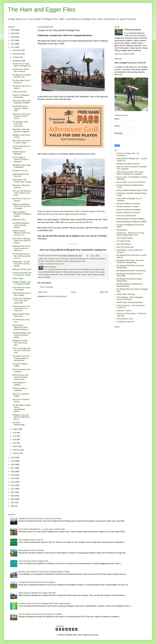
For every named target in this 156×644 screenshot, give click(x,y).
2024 (13, 37)
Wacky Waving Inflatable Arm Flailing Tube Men (37, 593)
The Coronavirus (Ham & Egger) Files (33, 561)
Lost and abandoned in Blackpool (21, 147)
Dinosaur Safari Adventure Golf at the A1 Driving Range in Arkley (44, 572)
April (15, 443)
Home (73, 292)
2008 (13, 499)
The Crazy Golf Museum (126, 216)
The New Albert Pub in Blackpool (21, 82)
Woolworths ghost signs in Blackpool (22, 166)
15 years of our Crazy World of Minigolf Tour (22, 65)
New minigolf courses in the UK (130, 63)
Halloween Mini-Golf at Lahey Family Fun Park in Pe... (21, 248)
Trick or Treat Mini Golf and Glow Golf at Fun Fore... (21, 351)
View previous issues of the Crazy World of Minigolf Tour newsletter (130, 173)
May (15, 439)
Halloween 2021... (19, 220)
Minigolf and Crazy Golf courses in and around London (40, 519)
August (16, 429)
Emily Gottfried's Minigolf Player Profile (132, 190)
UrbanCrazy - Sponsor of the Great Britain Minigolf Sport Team (131, 234)
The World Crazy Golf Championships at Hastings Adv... (21, 358)
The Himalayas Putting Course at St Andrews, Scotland (40, 614)
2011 (13, 489)
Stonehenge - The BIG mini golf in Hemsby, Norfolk (21, 264)
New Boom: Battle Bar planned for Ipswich (21, 130)
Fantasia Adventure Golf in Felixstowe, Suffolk (22, 274)
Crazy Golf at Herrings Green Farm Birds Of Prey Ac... (21, 241)
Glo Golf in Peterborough (18, 424)
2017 (13, 468)
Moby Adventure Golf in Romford (31, 550)
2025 (13, 33)
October (16, 57)
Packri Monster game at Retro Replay (22, 294)
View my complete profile (124, 54)
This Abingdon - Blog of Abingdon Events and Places (130, 298)
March (15, 446)
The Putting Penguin (125, 238)
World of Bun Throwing (126, 294)
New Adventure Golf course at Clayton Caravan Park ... (20, 377)
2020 (13, 458)
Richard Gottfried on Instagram (129, 210)
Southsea (59, 261)
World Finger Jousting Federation (130, 302)
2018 (13, 465)
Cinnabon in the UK (20, 171)
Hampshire (94, 259)
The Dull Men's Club (125, 319)
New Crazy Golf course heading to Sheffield (21, 102)
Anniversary (64, 259)
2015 (13, 475)
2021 (46, 259)
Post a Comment (47, 287)
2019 (13, 461)
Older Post (104, 292)
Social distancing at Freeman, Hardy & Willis (20, 108)
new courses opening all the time (79, 222)
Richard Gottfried (134, 30)
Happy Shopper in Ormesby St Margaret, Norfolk (22, 214)
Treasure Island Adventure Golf (74, 261)
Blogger (96, 635)
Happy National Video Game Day (21, 315)
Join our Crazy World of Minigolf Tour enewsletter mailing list (73, 250)
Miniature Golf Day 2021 (22, 269)
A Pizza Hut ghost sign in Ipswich (21, 370)
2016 (13, 472)
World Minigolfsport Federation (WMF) (132, 222)
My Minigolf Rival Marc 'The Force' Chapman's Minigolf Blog (130, 261)
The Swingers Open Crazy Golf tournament (20, 124)
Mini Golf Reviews (124, 244)
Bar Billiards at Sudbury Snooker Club (22, 76)
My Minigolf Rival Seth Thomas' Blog (131, 271)
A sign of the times (20, 92)
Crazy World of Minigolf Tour (79, 259)
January (16, 453)
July (15, 433)
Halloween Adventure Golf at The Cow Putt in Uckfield (21, 206)
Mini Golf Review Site (125, 247)
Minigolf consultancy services (128, 164)
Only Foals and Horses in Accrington (21, 289)
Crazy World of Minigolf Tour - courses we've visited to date (42, 529)
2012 (13, 485)
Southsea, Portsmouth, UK (55, 264)
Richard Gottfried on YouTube (129, 204)
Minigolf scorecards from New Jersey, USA (20, 343)
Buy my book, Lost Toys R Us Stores (131, 182)
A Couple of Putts (124, 241)
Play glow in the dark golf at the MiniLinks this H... (21, 417)
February (17, 450)
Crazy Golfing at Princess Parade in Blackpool (21, 160)
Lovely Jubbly (18, 278)
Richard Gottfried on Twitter (128, 207)
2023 (13, 40)
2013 (13, 482)
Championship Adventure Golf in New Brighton (37, 582)
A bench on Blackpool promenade (21, 96)
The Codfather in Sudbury (19, 384)
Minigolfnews (122, 230)
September (17, 61)
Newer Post (43, 292)
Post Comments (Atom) (58, 296)
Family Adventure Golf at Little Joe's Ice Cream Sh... (21, 308)
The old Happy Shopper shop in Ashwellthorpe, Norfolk (22, 408)
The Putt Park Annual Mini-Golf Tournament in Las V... (22, 256)
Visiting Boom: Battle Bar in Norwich (21, 70)
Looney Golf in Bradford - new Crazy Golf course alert (22, 301)
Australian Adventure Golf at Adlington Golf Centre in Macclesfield (44, 603)
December (17, 50)
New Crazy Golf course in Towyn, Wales (21, 142)
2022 (13, 44)
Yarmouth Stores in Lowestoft (20, 389)
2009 (13, 496)
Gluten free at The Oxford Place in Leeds (22, 181)
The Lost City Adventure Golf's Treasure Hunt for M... (22, 193)
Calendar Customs (124, 311)
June (15, 436)
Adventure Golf (54, 259)
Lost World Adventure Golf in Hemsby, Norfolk (21, 225)
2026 (13, 30)
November (17, 54)
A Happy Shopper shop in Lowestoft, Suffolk (21, 283)
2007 (13, 503)
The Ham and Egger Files (42, 10)
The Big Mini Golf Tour (126, 322)
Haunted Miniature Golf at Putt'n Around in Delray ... (21, 335)
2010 (13, 492)
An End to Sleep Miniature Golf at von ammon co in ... (21, 233)
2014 (13, 478)
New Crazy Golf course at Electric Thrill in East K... (21, 116)
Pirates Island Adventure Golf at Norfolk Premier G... (21, 327)
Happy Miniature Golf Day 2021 (21, 175)
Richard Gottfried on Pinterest (129, 213)
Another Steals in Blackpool (19, 153)
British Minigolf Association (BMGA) (131, 219)
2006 (13, 506)
